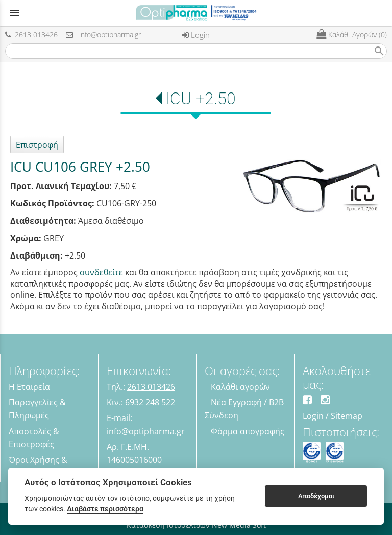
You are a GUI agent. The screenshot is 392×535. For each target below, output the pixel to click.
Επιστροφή (37, 145)
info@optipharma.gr (103, 34)
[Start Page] (196, 13)
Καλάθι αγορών (240, 387)
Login (196, 35)
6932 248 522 (150, 402)
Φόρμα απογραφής (248, 431)
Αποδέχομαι (316, 496)
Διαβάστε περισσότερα (105, 509)
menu (14, 13)
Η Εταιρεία (29, 387)
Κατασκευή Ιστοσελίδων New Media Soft (196, 525)
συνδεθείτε (101, 272)
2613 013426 (31, 34)
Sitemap (347, 416)
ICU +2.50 (201, 99)
